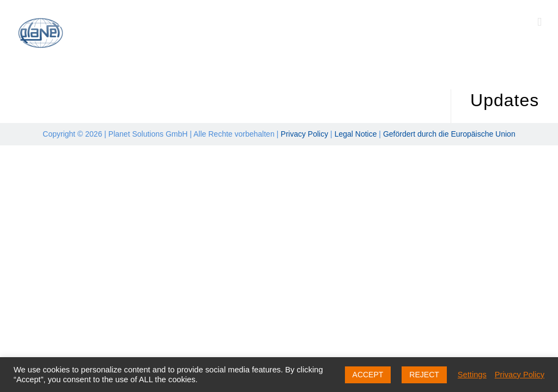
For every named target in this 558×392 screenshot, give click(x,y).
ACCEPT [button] (368, 375)
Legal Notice (356, 134)
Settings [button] (472, 375)
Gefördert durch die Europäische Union (449, 134)
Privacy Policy (304, 134)
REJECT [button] (424, 375)
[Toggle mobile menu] (539, 22)
